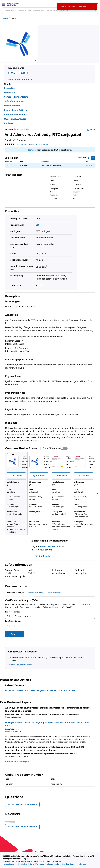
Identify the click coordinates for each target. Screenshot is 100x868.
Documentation (12, 106)
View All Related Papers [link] (17, 762)
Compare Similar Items (16, 97)
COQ (23, 73)
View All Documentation (21, 80)
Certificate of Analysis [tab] (16, 593)
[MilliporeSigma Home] (13, 4)
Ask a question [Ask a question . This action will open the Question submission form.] (42, 144)
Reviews (9, 123)
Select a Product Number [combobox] (19, 616)
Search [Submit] (15, 634)
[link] (8, 864)
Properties (10, 88)
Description (10, 92)
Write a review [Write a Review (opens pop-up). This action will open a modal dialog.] (27, 144)
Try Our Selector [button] (43, 556)
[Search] (95, 11)
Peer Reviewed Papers (16, 114)
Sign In (31, 150)
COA (13, 73)
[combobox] (50, 11)
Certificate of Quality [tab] (36, 593)
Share (91, 129)
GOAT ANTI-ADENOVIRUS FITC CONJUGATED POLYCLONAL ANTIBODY (40, 691)
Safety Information (14, 101)
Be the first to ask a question (22, 805)
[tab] (7, 18)
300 (38, 225)
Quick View (16, 475)
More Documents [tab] (55, 593)
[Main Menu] (4, 4)
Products (4, 18)
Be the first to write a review (24, 827)
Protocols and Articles (15, 110)
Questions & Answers (15, 119)
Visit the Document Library (20, 665)
